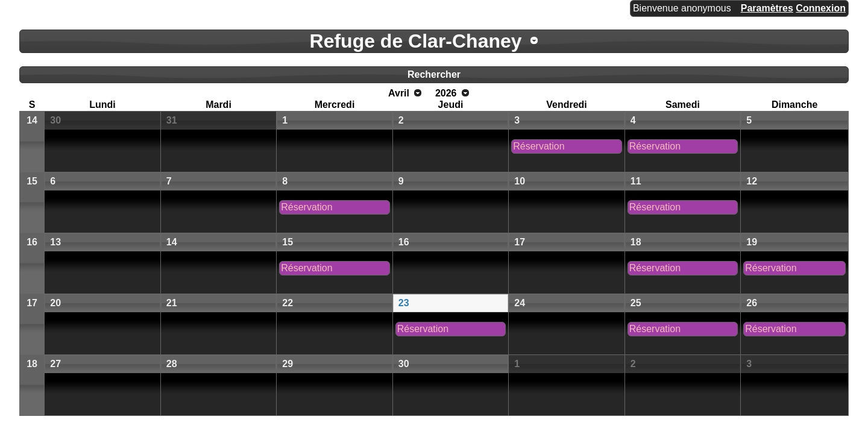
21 (172, 303)
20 (55, 303)
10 (520, 181)
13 (55, 242)
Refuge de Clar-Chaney (416, 41)
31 (172, 120)
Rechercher (434, 74)
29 (288, 364)
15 (32, 181)
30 (55, 120)
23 (404, 303)
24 (520, 303)
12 (752, 181)
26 (752, 303)
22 (288, 303)
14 (32, 120)
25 (636, 303)
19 (752, 242)
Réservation (539, 146)
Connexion (821, 8)
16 (32, 242)
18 (636, 242)
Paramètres (767, 8)
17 (520, 242)
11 (636, 181)
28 (172, 364)
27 (55, 364)
